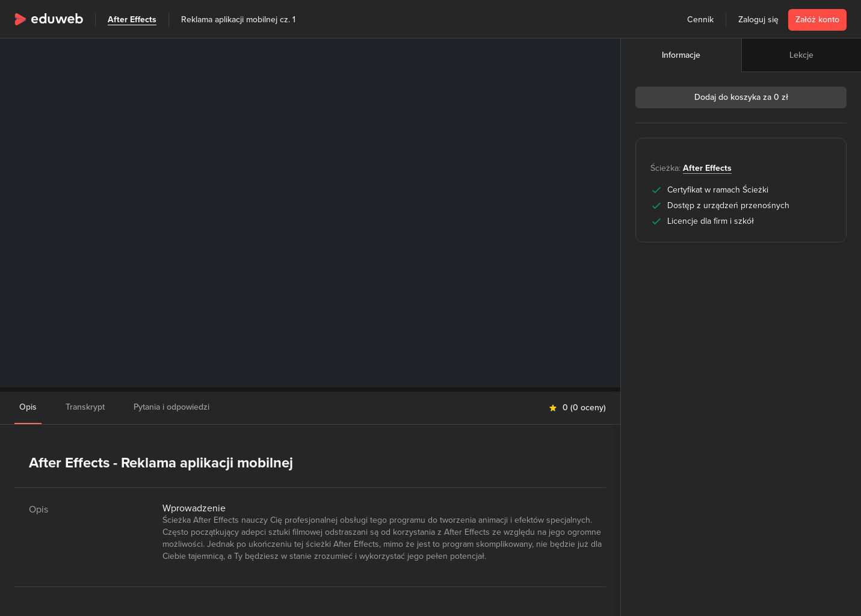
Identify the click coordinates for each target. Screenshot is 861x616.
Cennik (700, 20)
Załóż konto (817, 20)
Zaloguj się (758, 20)
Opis (28, 407)
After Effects (132, 20)
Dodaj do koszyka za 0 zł (741, 97)
